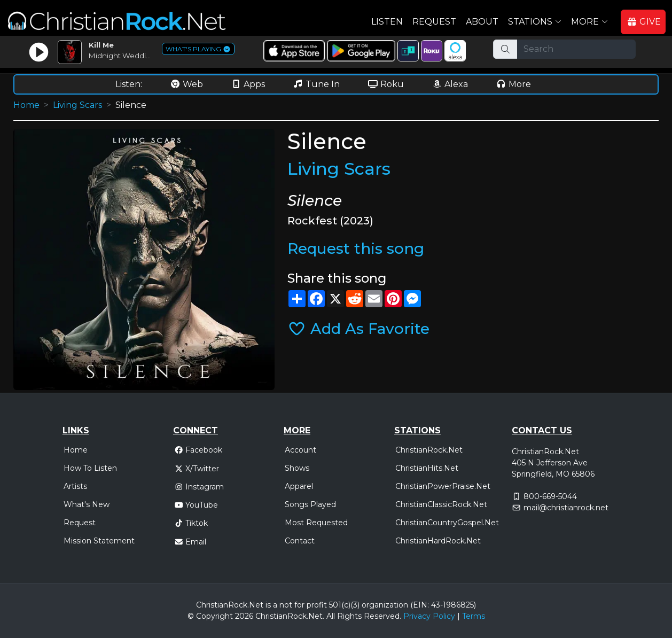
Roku (386, 84)
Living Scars (77, 105)
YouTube (196, 505)
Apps (248, 84)
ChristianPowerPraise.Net (443, 486)
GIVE (644, 22)
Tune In (316, 84)
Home (26, 105)
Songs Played (310, 504)
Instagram (199, 487)
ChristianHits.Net (427, 468)
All (331, 616)
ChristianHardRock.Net (438, 541)
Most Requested (316, 523)
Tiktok (191, 523)
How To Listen (90, 468)
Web (186, 84)
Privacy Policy (429, 616)
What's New (87, 504)
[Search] (576, 49)
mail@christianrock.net (566, 508)
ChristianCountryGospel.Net (447, 523)
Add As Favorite (358, 329)
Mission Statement (99, 541)
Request (434, 22)
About (482, 22)
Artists (75, 486)
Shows (297, 468)
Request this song (356, 248)
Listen (387, 22)
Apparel (299, 486)
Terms (474, 616)
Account (300, 450)
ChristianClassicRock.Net (441, 504)
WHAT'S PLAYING (198, 49)
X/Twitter (197, 469)
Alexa (450, 84)
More (513, 84)
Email (190, 542)
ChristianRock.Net (429, 450)
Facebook (198, 450)
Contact (300, 541)
